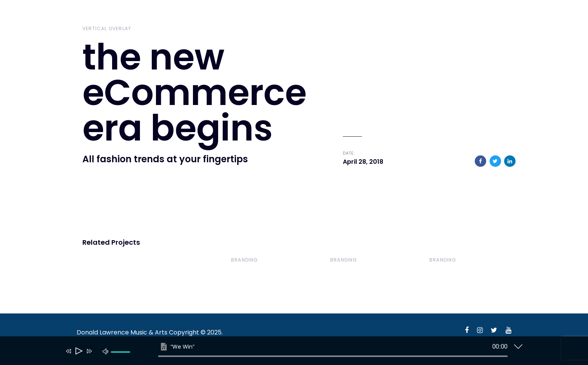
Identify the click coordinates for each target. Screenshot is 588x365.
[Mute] (106, 351)
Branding (245, 260)
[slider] (333, 356)
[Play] (78, 351)
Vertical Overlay (107, 28)
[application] (288, 352)
